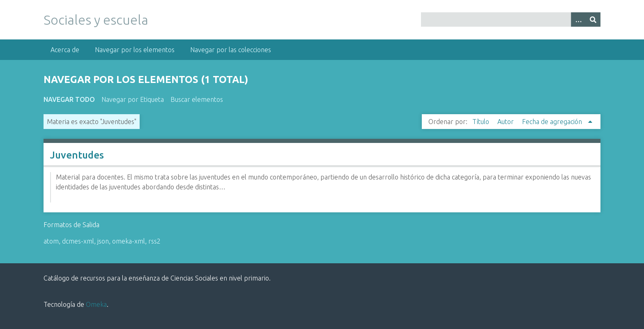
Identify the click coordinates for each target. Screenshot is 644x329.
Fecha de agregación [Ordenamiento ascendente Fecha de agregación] (553, 122)
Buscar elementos (197, 99)
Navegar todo (69, 99)
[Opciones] (578, 20)
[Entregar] (593, 20)
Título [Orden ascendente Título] (482, 122)
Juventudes (77, 155)
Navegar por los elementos (135, 50)
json (103, 241)
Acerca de (65, 50)
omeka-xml (129, 241)
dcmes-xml (78, 241)
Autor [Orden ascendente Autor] (506, 122)
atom (51, 241)
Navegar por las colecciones (231, 50)
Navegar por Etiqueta (133, 99)
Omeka (96, 304)
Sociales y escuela (96, 20)
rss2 (154, 241)
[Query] (511, 20)
